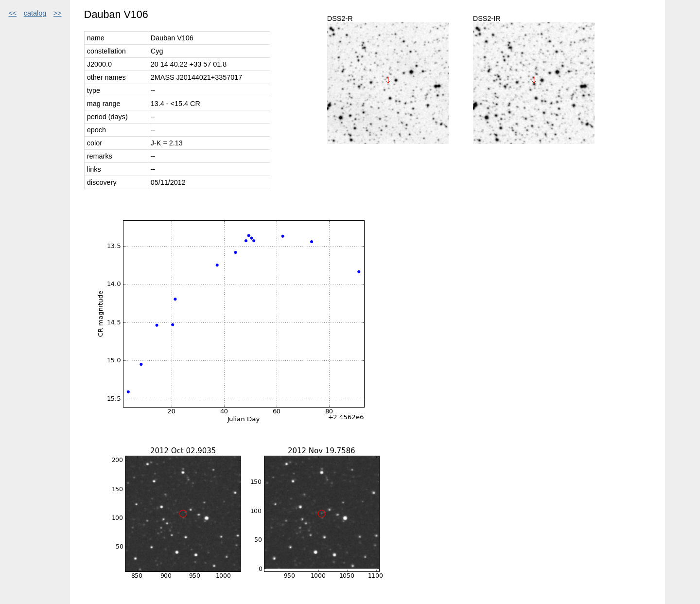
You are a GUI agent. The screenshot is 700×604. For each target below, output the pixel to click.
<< (12, 13)
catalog (35, 13)
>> (58, 13)
